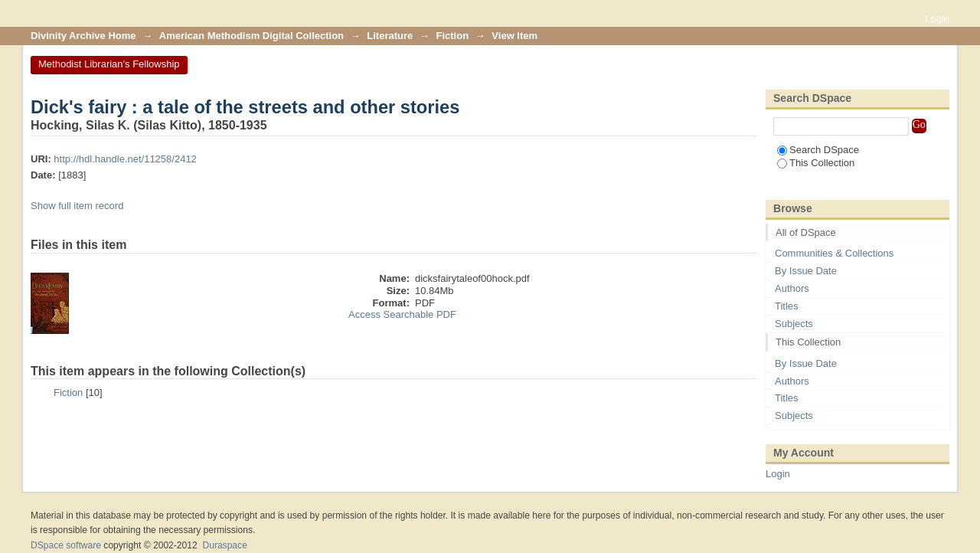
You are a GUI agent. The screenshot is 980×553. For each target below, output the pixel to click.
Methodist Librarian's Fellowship (109, 64)
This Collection (816, 163)
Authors (792, 288)
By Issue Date (806, 271)
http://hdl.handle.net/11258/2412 (125, 159)
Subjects (794, 324)
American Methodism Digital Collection (252, 36)
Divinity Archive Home (83, 36)
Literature (390, 36)
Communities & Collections (834, 253)
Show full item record (77, 206)
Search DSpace (818, 150)
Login (937, 19)
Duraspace (224, 545)
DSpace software (66, 545)
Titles (787, 306)
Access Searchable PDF (402, 314)
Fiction (453, 36)
